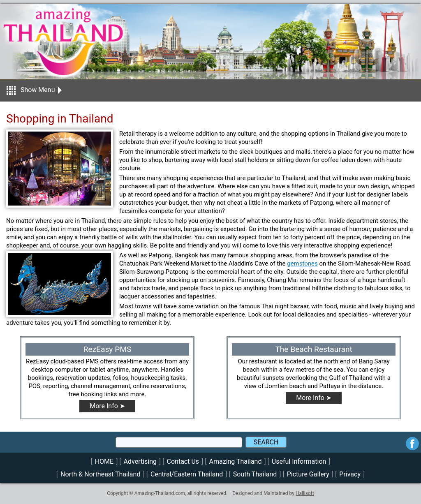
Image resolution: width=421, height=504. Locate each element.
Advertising (140, 461)
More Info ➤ (107, 406)
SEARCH (266, 442)
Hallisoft (305, 493)
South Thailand (255, 474)
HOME (104, 461)
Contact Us (183, 461)
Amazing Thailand (236, 461)
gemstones (302, 264)
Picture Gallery (308, 474)
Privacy (350, 474)
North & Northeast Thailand (100, 474)
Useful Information (299, 461)
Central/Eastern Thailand (187, 474)
